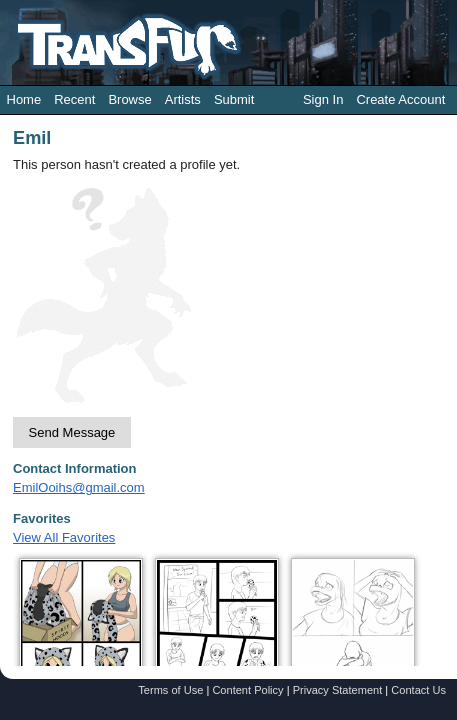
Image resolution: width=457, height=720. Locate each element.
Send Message (72, 432)
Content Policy (247, 690)
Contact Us (418, 690)
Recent (74, 99)
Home (24, 99)
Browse (129, 99)
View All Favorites (64, 537)
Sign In (323, 99)
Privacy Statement (338, 690)
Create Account (400, 99)
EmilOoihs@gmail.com (79, 487)
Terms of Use (170, 690)
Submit (234, 99)
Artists (183, 99)
